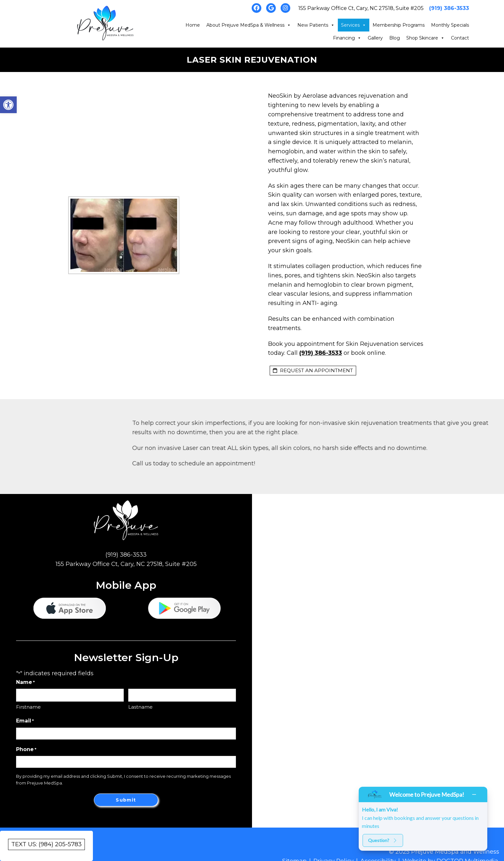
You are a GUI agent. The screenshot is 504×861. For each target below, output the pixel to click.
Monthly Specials (450, 25)
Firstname (28, 707)
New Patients (316, 25)
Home (193, 25)
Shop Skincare (425, 38)
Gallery (375, 38)
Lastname (140, 707)
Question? (383, 840)
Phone (26, 750)
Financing (347, 38)
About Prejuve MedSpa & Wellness (249, 25)
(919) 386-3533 (449, 8)
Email (25, 721)
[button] (8, 105)
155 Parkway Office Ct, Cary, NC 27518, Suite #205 (361, 8)
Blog (395, 38)
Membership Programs (399, 25)
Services (354, 25)
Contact (460, 38)
